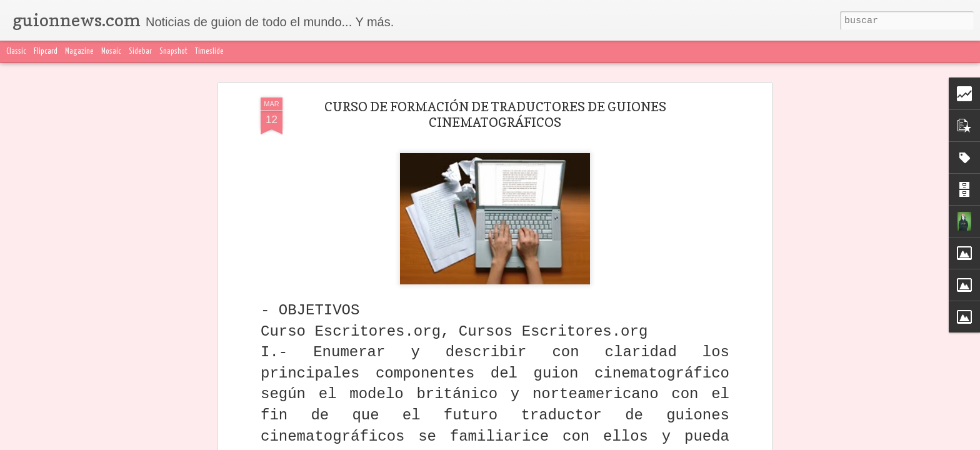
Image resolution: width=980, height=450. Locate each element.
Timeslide (209, 52)
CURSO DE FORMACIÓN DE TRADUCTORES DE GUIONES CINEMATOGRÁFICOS (495, 115)
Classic (16, 52)
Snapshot (173, 52)
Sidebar (140, 52)
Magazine (79, 52)
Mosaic (111, 52)
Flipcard (46, 52)
